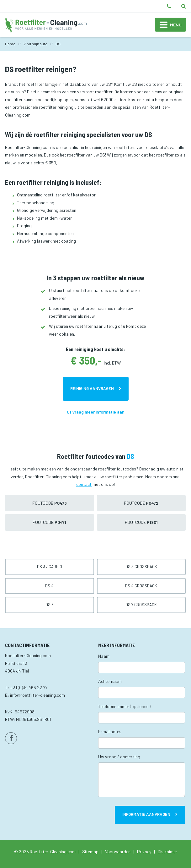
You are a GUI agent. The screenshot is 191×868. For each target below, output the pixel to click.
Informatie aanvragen (146, 814)
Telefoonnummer (124, 706)
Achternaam (110, 681)
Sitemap (90, 852)
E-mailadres (110, 731)
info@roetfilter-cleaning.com (37, 695)
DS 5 (50, 605)
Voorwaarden (118, 852)
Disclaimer (167, 852)
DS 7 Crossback (141, 605)
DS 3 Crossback (141, 567)
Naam (104, 656)
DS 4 (49, 586)
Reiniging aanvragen (92, 388)
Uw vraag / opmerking (119, 757)
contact (84, 484)
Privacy (144, 852)
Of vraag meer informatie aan (96, 412)
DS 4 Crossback (141, 586)
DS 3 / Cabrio (50, 567)
